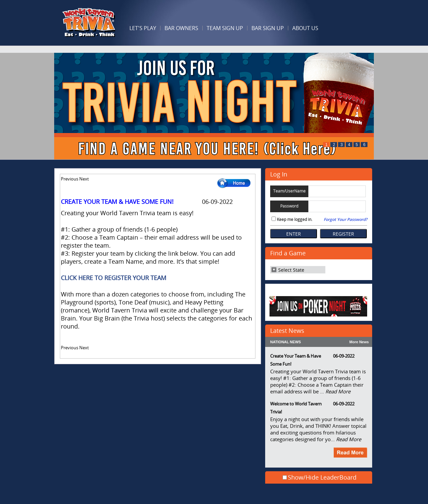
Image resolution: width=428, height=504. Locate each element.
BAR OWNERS (181, 28)
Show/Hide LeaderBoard (322, 477)
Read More (338, 391)
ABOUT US (305, 28)
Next (84, 179)
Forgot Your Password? (345, 219)
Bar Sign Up (268, 28)
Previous (70, 179)
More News (359, 342)
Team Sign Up (225, 28)
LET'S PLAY (143, 28)
